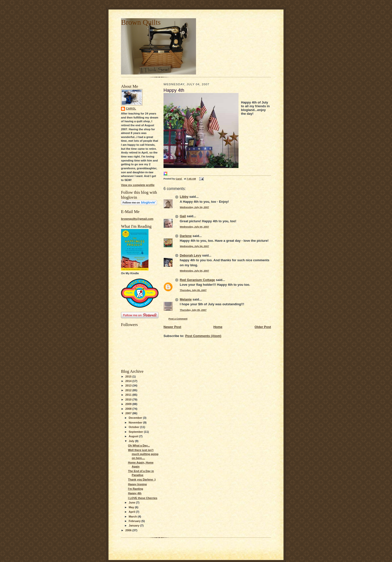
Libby (184, 197)
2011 (129, 395)
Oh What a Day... (139, 445)
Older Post (263, 327)
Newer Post (172, 327)
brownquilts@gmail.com (137, 219)
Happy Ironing (137, 484)
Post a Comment (178, 319)
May (132, 507)
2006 (129, 530)
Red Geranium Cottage (197, 280)
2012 (129, 390)
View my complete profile (138, 185)
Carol (131, 109)
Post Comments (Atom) (203, 336)
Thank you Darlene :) (142, 479)
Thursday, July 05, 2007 (193, 290)
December (136, 418)
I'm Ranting (135, 489)
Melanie (186, 299)
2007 (129, 413)
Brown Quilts (141, 22)
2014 (129, 381)
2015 (129, 376)
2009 (129, 404)
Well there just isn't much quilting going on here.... (143, 454)
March (133, 516)
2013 (129, 385)
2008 (129, 409)
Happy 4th (135, 493)
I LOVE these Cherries (143, 498)
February (135, 521)
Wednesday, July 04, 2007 (194, 207)
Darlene (186, 236)
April (132, 512)
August (134, 436)
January (134, 525)
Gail (183, 216)
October (134, 427)
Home (218, 327)
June (132, 502)
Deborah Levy (190, 255)
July (132, 441)
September (136, 432)
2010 (129, 399)
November (136, 422)
